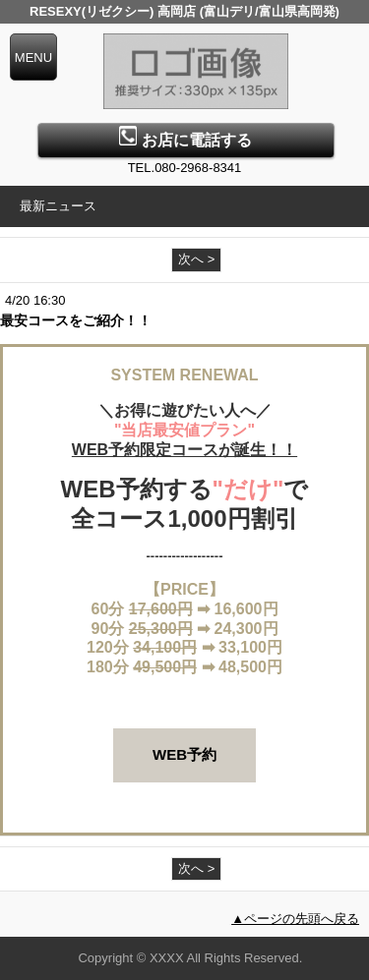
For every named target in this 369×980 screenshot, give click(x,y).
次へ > (196, 259)
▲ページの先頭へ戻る (295, 919)
